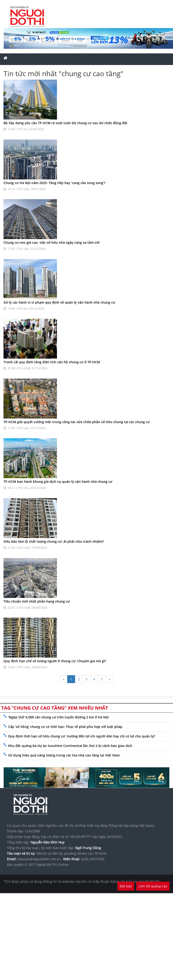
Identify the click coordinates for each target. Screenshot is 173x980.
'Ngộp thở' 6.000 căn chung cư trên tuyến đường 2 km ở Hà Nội (58, 717)
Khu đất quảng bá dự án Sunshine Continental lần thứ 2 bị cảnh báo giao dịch (70, 746)
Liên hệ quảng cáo (153, 886)
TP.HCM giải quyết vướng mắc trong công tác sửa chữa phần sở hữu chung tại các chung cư (77, 422)
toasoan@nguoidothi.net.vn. (39, 859)
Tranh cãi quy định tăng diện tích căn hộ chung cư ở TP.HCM (52, 362)
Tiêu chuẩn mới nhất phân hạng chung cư (37, 601)
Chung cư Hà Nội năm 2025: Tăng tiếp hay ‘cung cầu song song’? (54, 183)
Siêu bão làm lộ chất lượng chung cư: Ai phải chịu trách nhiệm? (54, 541)
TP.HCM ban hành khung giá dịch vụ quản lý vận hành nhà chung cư (58, 482)
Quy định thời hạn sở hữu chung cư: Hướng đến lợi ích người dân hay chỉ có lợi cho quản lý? (82, 736)
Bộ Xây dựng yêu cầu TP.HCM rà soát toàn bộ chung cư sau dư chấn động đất (65, 123)
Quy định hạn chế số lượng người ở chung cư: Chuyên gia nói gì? (55, 661)
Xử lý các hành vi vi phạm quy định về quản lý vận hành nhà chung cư (59, 302)
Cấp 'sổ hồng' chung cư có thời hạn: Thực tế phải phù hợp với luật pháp (65, 727)
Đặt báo (126, 886)
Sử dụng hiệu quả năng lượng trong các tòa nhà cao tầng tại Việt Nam (64, 755)
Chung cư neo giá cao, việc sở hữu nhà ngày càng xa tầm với (52, 242)
